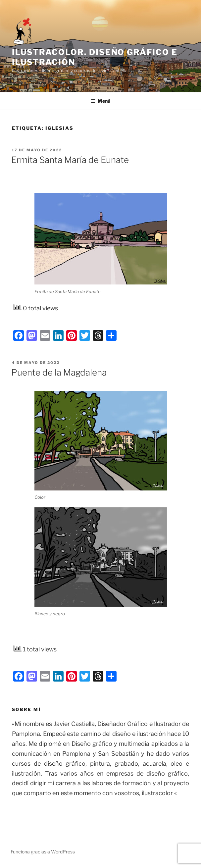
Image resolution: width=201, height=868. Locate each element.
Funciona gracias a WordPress (43, 852)
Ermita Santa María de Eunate (70, 160)
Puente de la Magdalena (59, 372)
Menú (100, 101)
